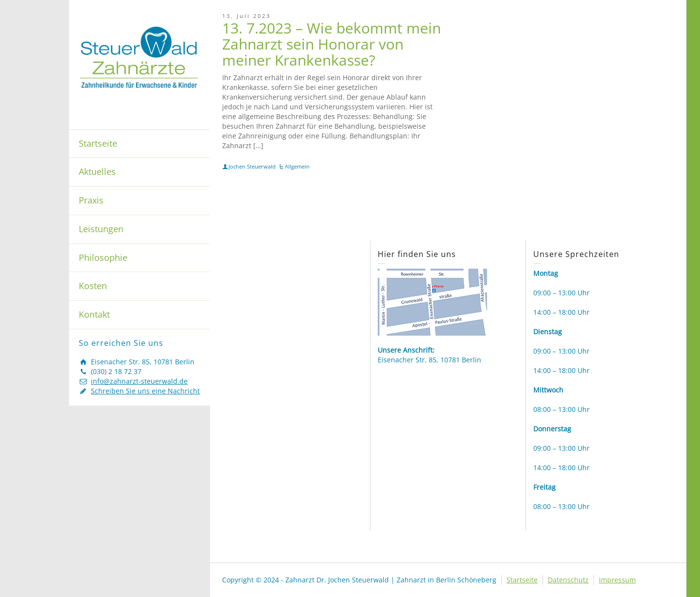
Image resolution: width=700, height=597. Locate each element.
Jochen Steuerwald (252, 166)
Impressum (617, 580)
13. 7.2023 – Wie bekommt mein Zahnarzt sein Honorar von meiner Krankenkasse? (332, 44)
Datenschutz (568, 580)
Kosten (93, 286)
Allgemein (297, 166)
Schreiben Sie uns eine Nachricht (145, 391)
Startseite (98, 143)
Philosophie (103, 257)
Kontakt (94, 314)
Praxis (91, 200)
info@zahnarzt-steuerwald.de (139, 381)
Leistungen (101, 229)
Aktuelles (97, 171)
